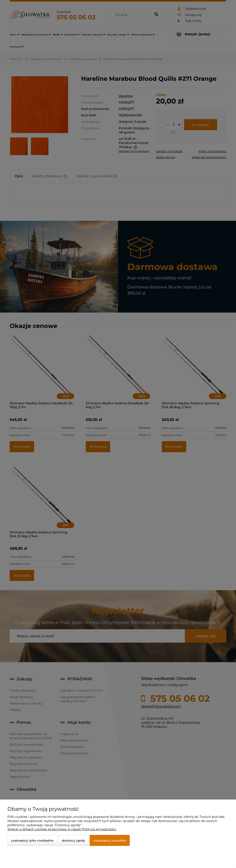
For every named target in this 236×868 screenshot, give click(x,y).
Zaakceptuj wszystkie (110, 840)
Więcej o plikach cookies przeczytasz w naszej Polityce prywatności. (62, 829)
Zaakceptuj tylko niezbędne (32, 840)
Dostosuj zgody (73, 840)
